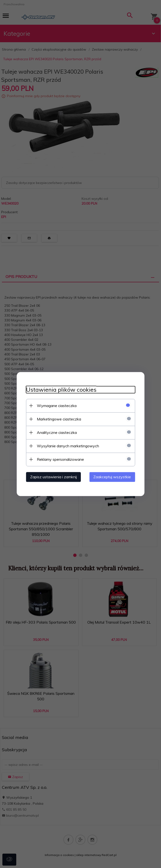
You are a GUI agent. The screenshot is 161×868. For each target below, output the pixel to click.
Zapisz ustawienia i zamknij (53, 477)
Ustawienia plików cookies (61, 390)
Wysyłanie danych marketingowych (67, 446)
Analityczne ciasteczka (56, 432)
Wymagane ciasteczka (56, 406)
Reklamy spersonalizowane (60, 459)
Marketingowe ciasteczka (58, 419)
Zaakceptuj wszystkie (113, 477)
